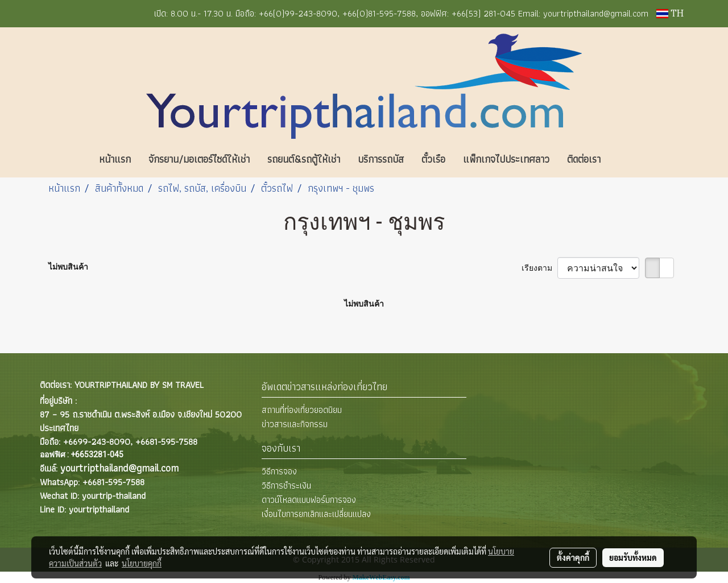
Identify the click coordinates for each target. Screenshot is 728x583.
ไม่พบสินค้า (68, 267)
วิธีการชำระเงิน (286, 485)
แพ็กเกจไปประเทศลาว (506, 159)
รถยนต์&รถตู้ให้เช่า (304, 159)
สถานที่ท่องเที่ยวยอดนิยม (302, 410)
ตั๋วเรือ (433, 159)
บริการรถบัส (381, 159)
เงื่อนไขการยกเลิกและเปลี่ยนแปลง (316, 514)
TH (670, 14)
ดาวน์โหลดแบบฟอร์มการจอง (309, 500)
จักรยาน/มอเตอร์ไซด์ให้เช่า (199, 159)
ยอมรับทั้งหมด (633, 557)
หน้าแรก (115, 159)
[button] (626, 159)
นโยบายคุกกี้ (142, 563)
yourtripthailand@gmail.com (119, 468)
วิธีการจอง (279, 471)
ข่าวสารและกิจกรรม (295, 424)
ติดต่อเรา (584, 159)
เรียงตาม (539, 268)
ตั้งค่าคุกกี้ (573, 557)
